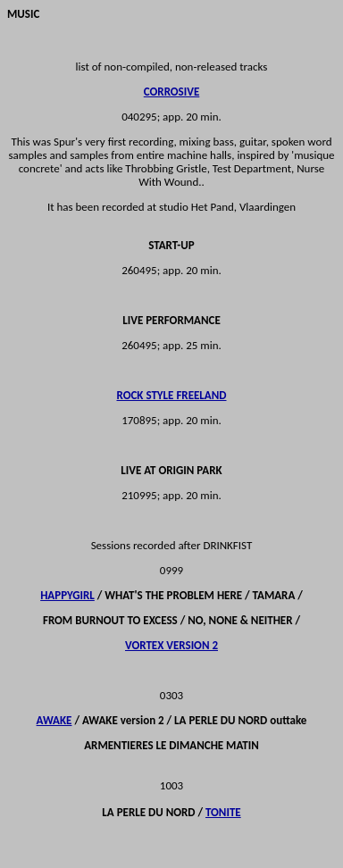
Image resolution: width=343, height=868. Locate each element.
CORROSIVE (172, 92)
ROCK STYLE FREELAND (172, 395)
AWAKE (54, 720)
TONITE (223, 812)
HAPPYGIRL (67, 595)
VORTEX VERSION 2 (171, 645)
